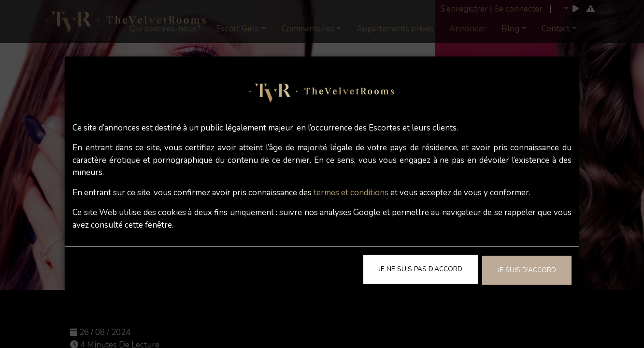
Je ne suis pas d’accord (421, 269)
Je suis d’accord (527, 270)
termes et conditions (351, 193)
